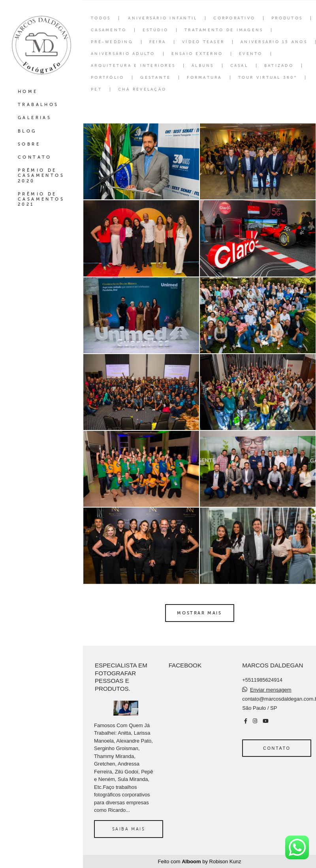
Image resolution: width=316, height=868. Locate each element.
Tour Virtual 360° (268, 78)
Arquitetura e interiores (133, 66)
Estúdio (155, 30)
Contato (277, 748)
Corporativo (234, 18)
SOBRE (29, 144)
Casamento (109, 30)
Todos (101, 18)
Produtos (287, 18)
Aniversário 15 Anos (274, 42)
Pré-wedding (112, 42)
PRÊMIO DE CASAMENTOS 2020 (41, 175)
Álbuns (203, 66)
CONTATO (35, 157)
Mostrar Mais (199, 613)
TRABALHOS (38, 105)
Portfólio (107, 78)
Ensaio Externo (197, 54)
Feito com (200, 861)
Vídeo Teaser (203, 42)
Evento (251, 54)
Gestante (155, 78)
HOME (28, 92)
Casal (239, 66)
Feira (158, 42)
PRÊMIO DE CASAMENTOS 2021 (41, 199)
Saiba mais (129, 829)
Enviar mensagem (271, 690)
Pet (96, 89)
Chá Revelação (142, 89)
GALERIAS (35, 118)
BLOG (27, 131)
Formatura (204, 78)
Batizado (279, 66)
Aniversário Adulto (123, 54)
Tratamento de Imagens (224, 30)
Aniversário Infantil (163, 18)
